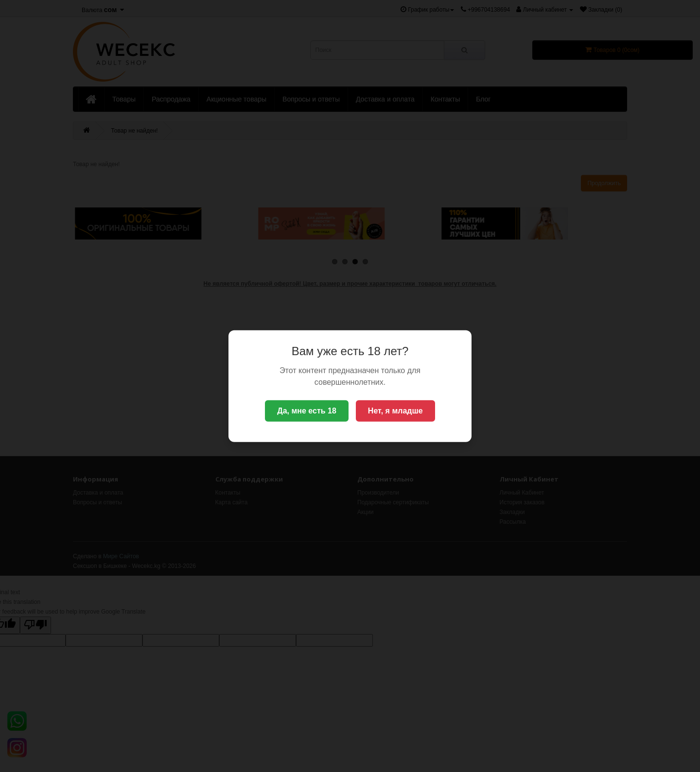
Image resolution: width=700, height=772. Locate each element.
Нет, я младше (395, 411)
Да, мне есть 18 (307, 411)
